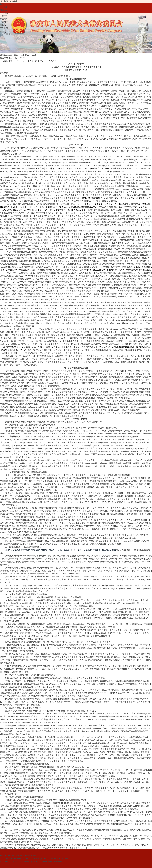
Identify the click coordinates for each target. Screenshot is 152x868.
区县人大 (4, 25)
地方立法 (4, 31)
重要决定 (4, 10)
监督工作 (4, 16)
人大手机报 (5, 34)
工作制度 (4, 28)
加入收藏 (13, 1)
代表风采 (4, 19)
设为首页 (4, 1)
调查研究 (4, 22)
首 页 (2, 4)
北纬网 (44, 861)
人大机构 (4, 7)
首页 (16, 55)
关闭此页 (52, 61)
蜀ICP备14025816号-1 (9, 861)
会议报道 (4, 13)
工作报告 (25, 55)
